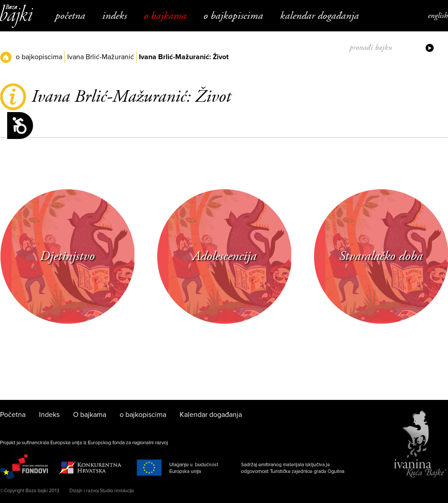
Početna (70, 16)
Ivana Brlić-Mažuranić (101, 57)
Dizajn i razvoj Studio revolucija (102, 491)
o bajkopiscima (233, 16)
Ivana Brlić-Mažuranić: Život (184, 57)
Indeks (114, 16)
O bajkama (165, 16)
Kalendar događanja (319, 16)
